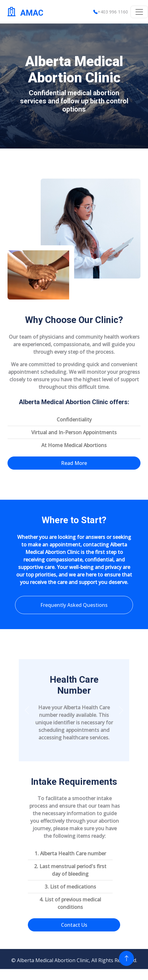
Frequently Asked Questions (74, 605)
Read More (74, 463)
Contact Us (74, 925)
